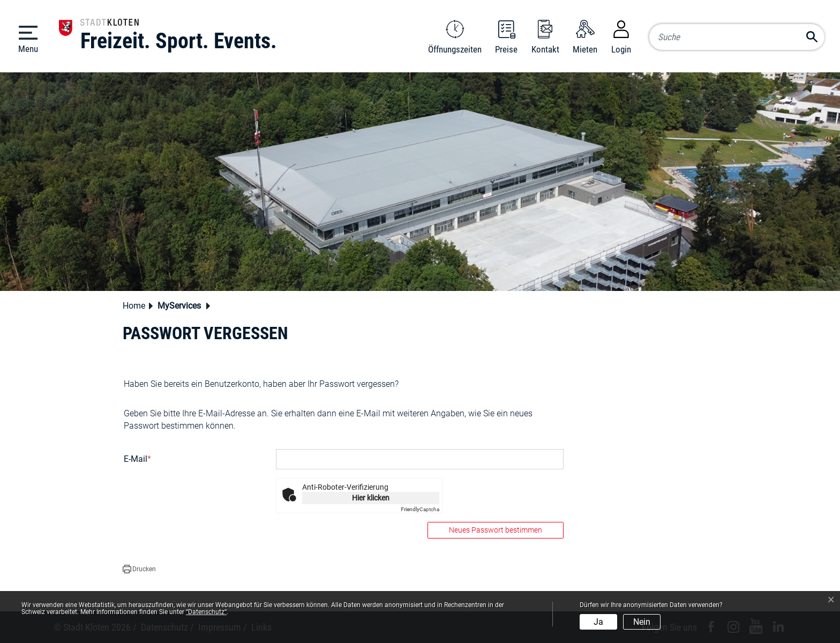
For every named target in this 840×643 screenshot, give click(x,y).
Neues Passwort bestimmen (496, 530)
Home (134, 306)
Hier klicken (371, 498)
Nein (642, 622)
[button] (182, 307)
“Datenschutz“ (206, 612)
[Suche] (737, 37)
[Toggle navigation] (28, 39)
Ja (598, 622)
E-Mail (137, 459)
